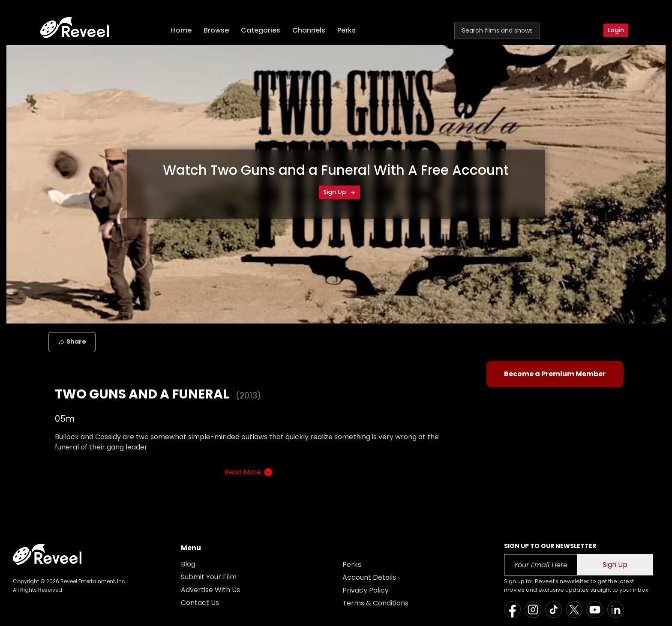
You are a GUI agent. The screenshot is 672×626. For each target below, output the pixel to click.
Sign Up (339, 192)
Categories (261, 30)
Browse (216, 30)
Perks (346, 30)
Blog (188, 564)
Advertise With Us (210, 590)
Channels (309, 30)
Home (181, 30)
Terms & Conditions (375, 603)
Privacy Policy (366, 590)
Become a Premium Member (555, 374)
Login (616, 30)
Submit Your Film (209, 577)
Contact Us (200, 603)
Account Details (369, 577)
